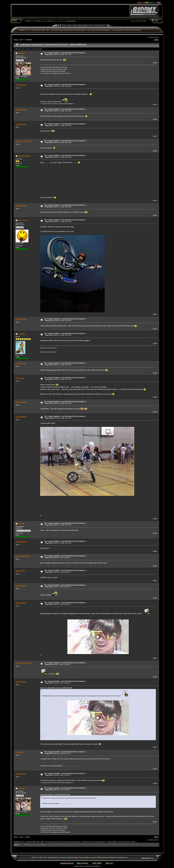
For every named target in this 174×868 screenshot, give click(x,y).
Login (95, 26)
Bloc (152, 858)
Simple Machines (53, 857)
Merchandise (83, 26)
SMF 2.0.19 (35, 857)
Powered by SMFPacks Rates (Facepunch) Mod (74, 857)
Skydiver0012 (71, 21)
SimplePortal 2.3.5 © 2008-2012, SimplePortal (87, 866)
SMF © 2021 (43, 857)
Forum (75, 26)
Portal (69, 26)
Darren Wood (24, 156)
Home (64, 26)
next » (157, 37)
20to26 (21, 524)
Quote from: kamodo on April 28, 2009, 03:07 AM (55, 795)
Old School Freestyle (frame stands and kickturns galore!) (68, 30)
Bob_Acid (23, 220)
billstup (21, 53)
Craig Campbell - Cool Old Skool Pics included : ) (127, 30)
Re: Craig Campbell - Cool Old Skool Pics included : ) (65, 53)
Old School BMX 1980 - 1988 (40, 30)
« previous (151, 37)
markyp (21, 334)
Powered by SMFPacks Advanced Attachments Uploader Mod (108, 857)
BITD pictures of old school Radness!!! (99, 30)
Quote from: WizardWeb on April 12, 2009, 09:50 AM (56, 688)
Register (101, 26)
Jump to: (17, 845)
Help (91, 26)
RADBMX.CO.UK (24, 30)
